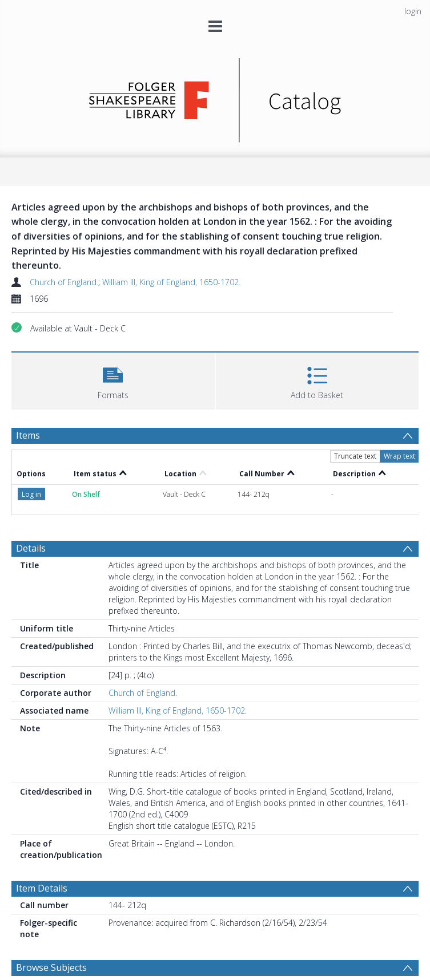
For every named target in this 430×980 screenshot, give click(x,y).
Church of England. (64, 282)
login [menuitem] (413, 11)
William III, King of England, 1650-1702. (171, 282)
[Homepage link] (215, 97)
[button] (113, 380)
